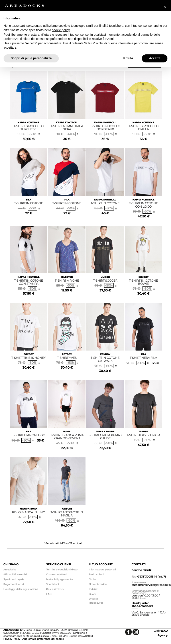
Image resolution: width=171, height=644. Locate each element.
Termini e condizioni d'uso (62, 570)
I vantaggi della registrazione (21, 589)
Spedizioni (52, 584)
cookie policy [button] (61, 30)
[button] (165, 7)
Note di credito (98, 584)
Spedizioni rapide (14, 579)
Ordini (93, 579)
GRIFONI (67, 509)
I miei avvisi (96, 603)
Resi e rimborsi (55, 589)
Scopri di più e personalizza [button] (31, 58)
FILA (29, 200)
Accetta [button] (155, 58)
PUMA (67, 432)
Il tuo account (101, 564)
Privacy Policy (12, 639)
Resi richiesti (96, 574)
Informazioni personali (102, 570)
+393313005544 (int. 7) (151, 577)
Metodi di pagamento (59, 579)
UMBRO (105, 277)
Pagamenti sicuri (14, 584)
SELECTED (67, 277)
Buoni (92, 594)
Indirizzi (94, 589)
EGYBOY (144, 277)
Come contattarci (57, 574)
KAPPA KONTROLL (28, 123)
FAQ (49, 594)
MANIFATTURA (28, 509)
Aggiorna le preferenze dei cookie (43, 639)
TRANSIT (143, 432)
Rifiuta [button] (128, 58)
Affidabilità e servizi (15, 574)
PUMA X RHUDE (105, 432)
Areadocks (10, 570)
